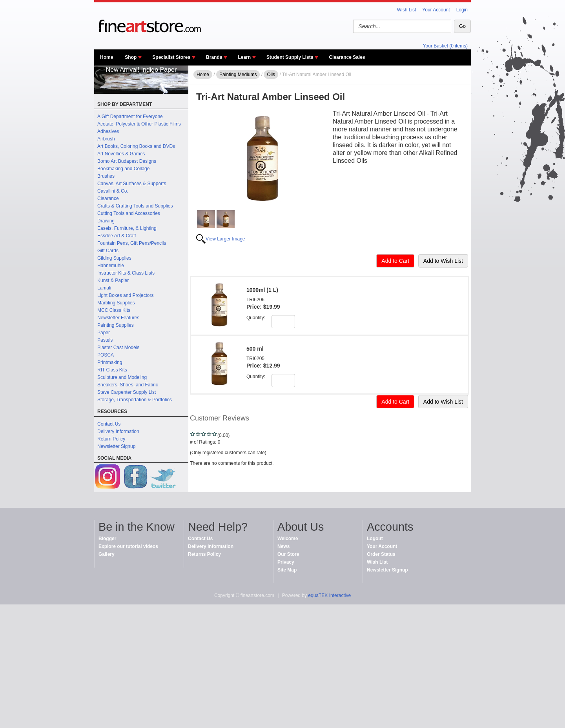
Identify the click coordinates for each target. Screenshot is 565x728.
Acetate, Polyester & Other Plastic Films (139, 124)
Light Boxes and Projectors (125, 295)
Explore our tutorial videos (128, 546)
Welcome (288, 539)
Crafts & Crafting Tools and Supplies (135, 206)
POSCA (106, 355)
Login (462, 10)
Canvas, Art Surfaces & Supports (132, 184)
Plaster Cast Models (118, 348)
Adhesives (108, 131)
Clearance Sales (347, 57)
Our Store (288, 554)
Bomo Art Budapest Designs (127, 161)
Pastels (105, 340)
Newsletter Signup (116, 446)
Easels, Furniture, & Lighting (127, 228)
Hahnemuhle (111, 266)
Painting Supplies (116, 325)
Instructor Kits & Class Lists (126, 273)
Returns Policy (204, 554)
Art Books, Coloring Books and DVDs (136, 146)
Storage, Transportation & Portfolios (135, 400)
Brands (214, 57)
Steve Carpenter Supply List (127, 392)
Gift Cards (108, 251)
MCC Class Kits (114, 310)
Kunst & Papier (113, 280)
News (283, 546)
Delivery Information (118, 431)
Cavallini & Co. (113, 191)
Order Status (381, 554)
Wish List (407, 10)
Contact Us (109, 424)
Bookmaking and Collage (123, 169)
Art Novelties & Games (121, 154)
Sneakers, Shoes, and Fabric (128, 385)
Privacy (286, 562)
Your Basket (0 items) (445, 46)
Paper (104, 333)
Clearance (108, 198)
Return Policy (111, 439)
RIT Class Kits (112, 370)
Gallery (107, 554)
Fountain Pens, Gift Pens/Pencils (132, 243)
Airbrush (106, 139)
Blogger (107, 539)
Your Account (436, 10)
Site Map (287, 570)
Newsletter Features (118, 318)
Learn (244, 57)
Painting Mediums (238, 75)
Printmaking (110, 362)
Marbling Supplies (116, 303)
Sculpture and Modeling (122, 377)
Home (107, 57)
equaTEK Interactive (329, 595)
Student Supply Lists (290, 57)
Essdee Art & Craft (117, 236)
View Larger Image (225, 239)
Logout (375, 539)
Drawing (106, 221)
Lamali (104, 288)
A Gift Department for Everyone (130, 116)
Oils (271, 75)
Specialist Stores (171, 57)
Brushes (106, 176)
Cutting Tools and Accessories (129, 213)
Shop (131, 57)
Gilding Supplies (114, 258)
